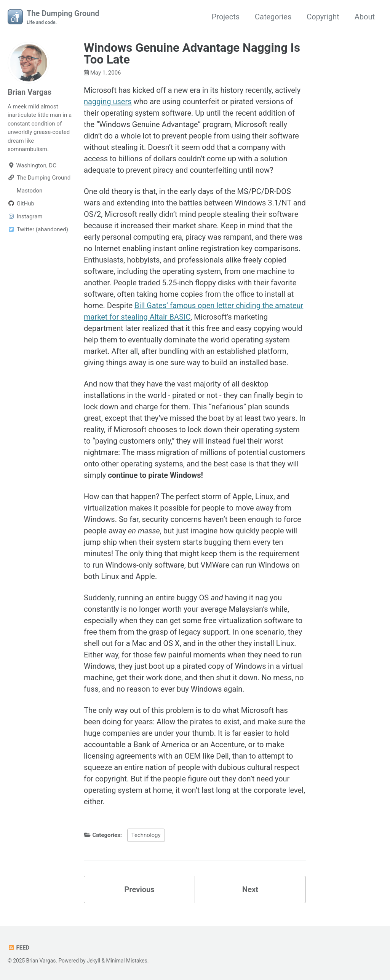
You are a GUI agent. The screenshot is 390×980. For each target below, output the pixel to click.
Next (250, 889)
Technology (146, 835)
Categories (273, 17)
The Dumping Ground (63, 17)
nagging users (108, 102)
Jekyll (94, 961)
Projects (226, 17)
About (365, 17)
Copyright (323, 17)
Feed (18, 948)
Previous (140, 889)
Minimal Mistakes (126, 961)
